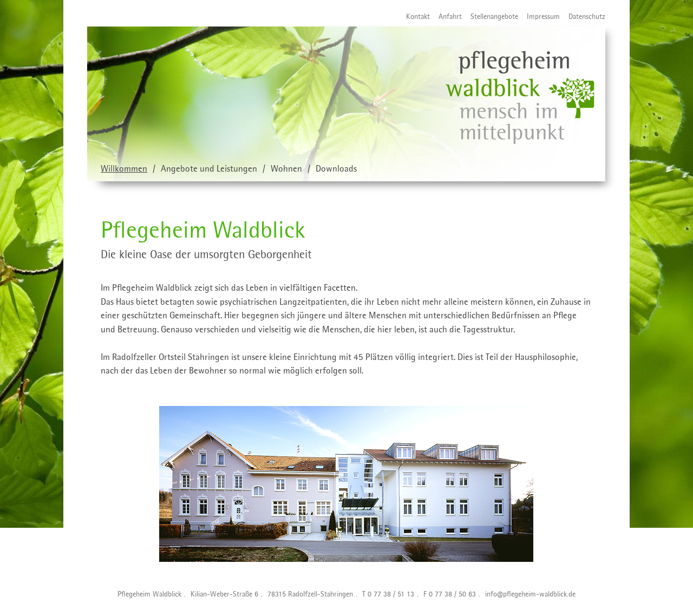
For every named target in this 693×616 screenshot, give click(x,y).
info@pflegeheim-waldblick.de (530, 594)
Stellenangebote (490, 17)
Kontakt (414, 17)
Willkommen (124, 169)
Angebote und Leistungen (209, 169)
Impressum (539, 17)
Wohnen (286, 169)
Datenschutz (583, 17)
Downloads (336, 169)
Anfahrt (446, 17)
